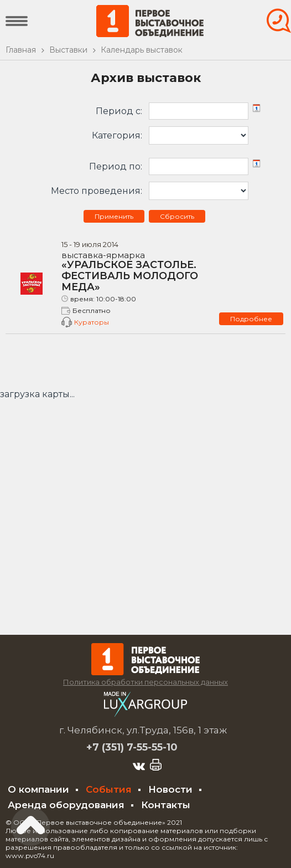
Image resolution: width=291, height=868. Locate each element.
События (109, 789)
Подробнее (251, 319)
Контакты (166, 805)
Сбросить (177, 216)
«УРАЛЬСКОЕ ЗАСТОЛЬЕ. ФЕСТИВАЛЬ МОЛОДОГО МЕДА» (140, 272)
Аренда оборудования (66, 805)
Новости (170, 789)
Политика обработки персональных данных (145, 682)
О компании (38, 789)
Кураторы (92, 322)
